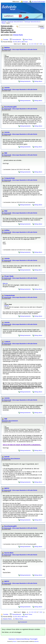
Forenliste (6, 39)
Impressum (12, 639)
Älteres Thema (19, 619)
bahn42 (7, 457)
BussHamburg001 (10, 107)
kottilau (7, 230)
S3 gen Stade (9, 276)
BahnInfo (36, 641)
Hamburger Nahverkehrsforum (32, 22)
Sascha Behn (9, 553)
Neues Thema (28, 39)
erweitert (42, 28)
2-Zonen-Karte (18, 35)
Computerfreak (9, 178)
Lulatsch (7, 342)
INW (6, 153)
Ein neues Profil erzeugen (38, 2)
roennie (7, 88)
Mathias (7, 48)
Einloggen (25, 2)
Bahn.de (5, 284)
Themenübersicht (17, 39)
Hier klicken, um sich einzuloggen (12, 632)
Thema (3, 23)
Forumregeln (34, 639)
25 (14, 42)
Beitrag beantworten (25, 81)
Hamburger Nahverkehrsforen (15, 22)
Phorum (15, 641)
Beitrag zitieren (38, 81)
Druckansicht (24, 622)
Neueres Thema (7, 619)
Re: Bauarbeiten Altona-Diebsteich (11, 459)
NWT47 (7, 488)
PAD (6, 211)
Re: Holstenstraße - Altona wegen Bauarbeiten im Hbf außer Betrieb (20, 50)
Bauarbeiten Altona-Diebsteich (10, 421)
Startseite (4, 22)
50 (16, 42)
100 (19, 42)
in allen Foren (24, 42)
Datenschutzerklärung (23, 639)
